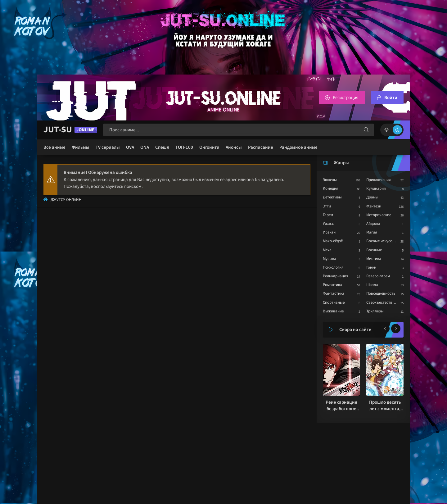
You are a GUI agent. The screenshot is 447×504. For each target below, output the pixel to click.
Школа (372, 285)
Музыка (330, 259)
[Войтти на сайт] (387, 98)
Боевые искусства (382, 241)
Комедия (331, 188)
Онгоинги (209, 147)
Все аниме (54, 147)
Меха (327, 250)
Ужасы (329, 224)
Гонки (371, 267)
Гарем (328, 215)
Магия (372, 232)
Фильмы (81, 147)
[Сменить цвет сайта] (392, 130)
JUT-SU (70, 130)
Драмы (372, 197)
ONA (145, 147)
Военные (374, 250)
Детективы (332, 197)
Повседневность (381, 293)
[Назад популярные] (385, 329)
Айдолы (373, 224)
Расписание (261, 147)
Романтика (332, 285)
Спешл (162, 147)
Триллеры (375, 311)
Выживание (333, 311)
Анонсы (234, 147)
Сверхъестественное (384, 302)
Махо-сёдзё (333, 241)
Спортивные (334, 302)
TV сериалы (108, 147)
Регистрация (346, 98)
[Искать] (366, 130)
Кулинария (376, 188)
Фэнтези (374, 206)
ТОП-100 (184, 147)
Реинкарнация (336, 276)
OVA (130, 147)
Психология (333, 267)
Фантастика (334, 293)
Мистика (374, 259)
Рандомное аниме (298, 147)
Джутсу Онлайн (66, 200)
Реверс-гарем (378, 276)
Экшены (330, 180)
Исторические (379, 215)
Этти (327, 206)
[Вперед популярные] (396, 329)
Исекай (329, 232)
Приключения (379, 180)
